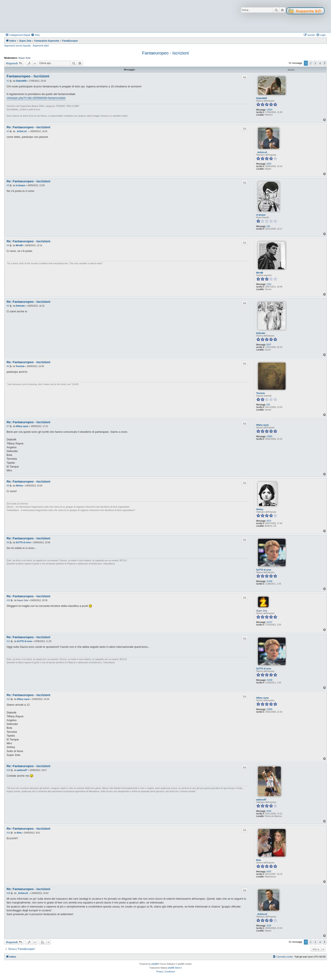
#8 (8, 486)
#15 (8, 893)
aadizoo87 (261, 800)
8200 (269, 872)
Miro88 (260, 273)
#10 (8, 600)
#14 (8, 833)
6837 (269, 345)
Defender (261, 333)
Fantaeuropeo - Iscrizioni (165, 53)
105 (268, 226)
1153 (269, 284)
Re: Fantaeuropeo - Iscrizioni (28, 127)
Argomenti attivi (41, 46)
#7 (8, 426)
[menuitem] (35, 35)
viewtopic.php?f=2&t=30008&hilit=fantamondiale (36, 98)
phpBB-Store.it (175, 968)
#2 (8, 131)
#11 (8, 641)
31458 (269, 581)
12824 (269, 110)
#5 (8, 306)
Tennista (261, 393)
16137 (269, 622)
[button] (325, 63)
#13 (8, 770)
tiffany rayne (263, 425)
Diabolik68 (262, 98)
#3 (8, 185)
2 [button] (311, 63)
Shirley (260, 509)
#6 (8, 366)
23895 (269, 436)
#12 (8, 699)
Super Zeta (25, 58)
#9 (8, 542)
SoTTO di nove (264, 570)
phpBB (155, 964)
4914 (269, 521)
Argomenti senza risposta (17, 46)
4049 (269, 811)
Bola (259, 860)
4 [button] (320, 63)
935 (268, 405)
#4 (8, 245)
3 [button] (315, 63)
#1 (8, 81)
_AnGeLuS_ (262, 152)
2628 (269, 164)
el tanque (261, 215)
